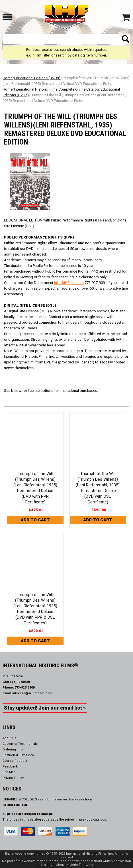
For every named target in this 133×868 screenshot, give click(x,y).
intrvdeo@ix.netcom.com (32, 693)
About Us (9, 738)
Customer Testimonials (20, 744)
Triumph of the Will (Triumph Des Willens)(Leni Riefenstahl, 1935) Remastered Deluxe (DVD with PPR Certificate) (35, 488)
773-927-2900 (24, 688)
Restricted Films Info (18, 755)
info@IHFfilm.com (69, 283)
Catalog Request (15, 761)
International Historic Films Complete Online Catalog (57, 89)
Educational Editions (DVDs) (37, 78)
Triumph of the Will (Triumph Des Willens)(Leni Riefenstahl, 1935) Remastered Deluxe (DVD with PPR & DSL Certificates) (35, 609)
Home (8, 78)
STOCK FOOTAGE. (16, 805)
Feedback (10, 766)
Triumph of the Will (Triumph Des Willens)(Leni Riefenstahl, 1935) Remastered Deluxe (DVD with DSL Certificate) (98, 488)
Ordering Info (13, 749)
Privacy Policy (13, 778)
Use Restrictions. (81, 799)
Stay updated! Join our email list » (45, 708)
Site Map (9, 772)
